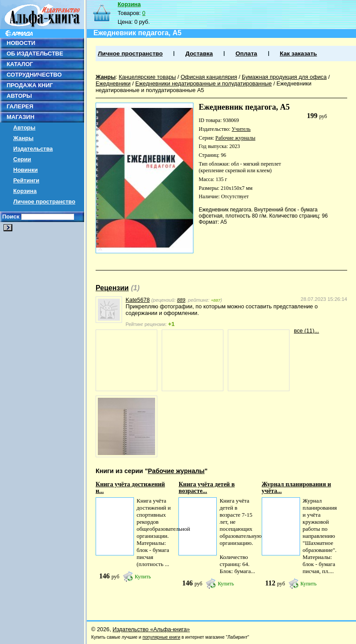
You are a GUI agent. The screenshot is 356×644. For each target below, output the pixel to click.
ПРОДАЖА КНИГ (30, 85)
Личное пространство (44, 202)
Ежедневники (113, 83)
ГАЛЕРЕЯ (20, 106)
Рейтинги (26, 180)
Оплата (246, 54)
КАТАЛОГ (20, 64)
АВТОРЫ (19, 96)
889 (181, 300)
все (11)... (306, 331)
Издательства (33, 149)
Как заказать (298, 54)
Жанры (23, 138)
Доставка (199, 54)
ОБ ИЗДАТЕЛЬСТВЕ (35, 54)
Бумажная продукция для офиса (284, 77)
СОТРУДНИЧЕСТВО (34, 75)
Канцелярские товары (147, 77)
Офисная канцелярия (209, 77)
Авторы (24, 128)
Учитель (241, 129)
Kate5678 (138, 300)
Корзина (25, 191)
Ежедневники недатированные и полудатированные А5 (204, 87)
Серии (22, 159)
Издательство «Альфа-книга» (151, 629)
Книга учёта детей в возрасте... (206, 488)
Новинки (26, 170)
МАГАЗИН (20, 117)
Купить (143, 577)
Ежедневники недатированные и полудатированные (204, 83)
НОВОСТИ (21, 43)
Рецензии (112, 288)
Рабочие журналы (235, 138)
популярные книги (161, 637)
